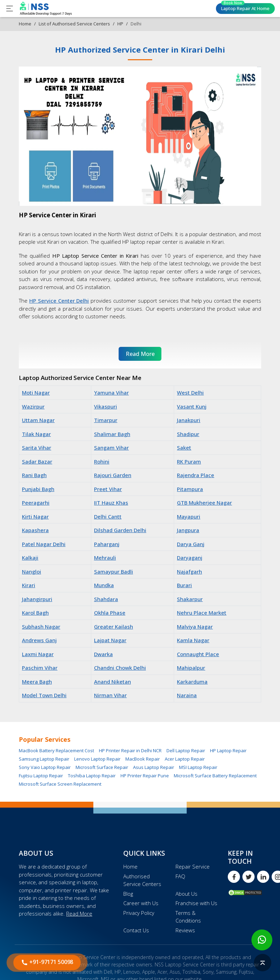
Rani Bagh (34, 475)
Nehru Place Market (202, 613)
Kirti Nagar (35, 516)
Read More (79, 913)
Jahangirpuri (37, 599)
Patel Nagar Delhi (44, 544)
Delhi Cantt (108, 516)
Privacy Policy (139, 913)
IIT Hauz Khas (111, 503)
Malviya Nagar (195, 627)
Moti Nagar (36, 392)
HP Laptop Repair (228, 750)
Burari (184, 585)
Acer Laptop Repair (185, 759)
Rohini (102, 461)
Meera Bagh (37, 682)
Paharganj (107, 544)
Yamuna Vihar (111, 392)
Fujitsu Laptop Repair (41, 776)
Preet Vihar (108, 489)
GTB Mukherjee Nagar (204, 503)
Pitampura (190, 489)
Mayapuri (189, 516)
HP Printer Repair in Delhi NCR (130, 750)
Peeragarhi (36, 503)
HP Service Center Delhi (59, 301)
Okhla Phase (110, 613)
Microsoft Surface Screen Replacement (60, 784)
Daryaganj (190, 558)
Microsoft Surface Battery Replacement (215, 776)
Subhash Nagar (41, 627)
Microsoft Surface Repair (102, 767)
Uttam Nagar (38, 420)
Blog (128, 894)
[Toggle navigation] (10, 9)
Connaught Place (198, 654)
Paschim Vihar (40, 668)
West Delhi (190, 392)
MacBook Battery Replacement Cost (56, 750)
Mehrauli (105, 558)
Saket (184, 448)
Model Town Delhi (44, 695)
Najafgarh (189, 571)
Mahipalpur (191, 668)
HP (120, 24)
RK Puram (189, 461)
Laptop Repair (245, 7)
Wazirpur (33, 406)
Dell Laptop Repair (186, 750)
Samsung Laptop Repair (44, 759)
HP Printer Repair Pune (145, 776)
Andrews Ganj (39, 640)
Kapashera (35, 530)
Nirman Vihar (110, 695)
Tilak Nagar (36, 434)
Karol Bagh (35, 613)
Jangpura (188, 530)
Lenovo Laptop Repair (97, 759)
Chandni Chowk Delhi (120, 668)
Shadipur (188, 434)
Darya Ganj (191, 544)
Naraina (187, 695)
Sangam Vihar (111, 448)
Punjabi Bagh (38, 489)
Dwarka (103, 654)
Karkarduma (192, 682)
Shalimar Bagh (112, 434)
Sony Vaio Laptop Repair (45, 767)
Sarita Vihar (37, 448)
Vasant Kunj (192, 406)
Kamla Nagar (193, 640)
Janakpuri (189, 420)
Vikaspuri (106, 406)
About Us (186, 894)
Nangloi (32, 571)
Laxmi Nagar (38, 654)
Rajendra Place (196, 475)
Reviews (185, 930)
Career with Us (141, 903)
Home (25, 24)
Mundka (104, 585)
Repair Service (193, 866)
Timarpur (106, 420)
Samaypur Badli (114, 571)
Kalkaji (30, 558)
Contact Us (136, 930)
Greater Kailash (114, 627)
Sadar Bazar (37, 461)
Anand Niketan (112, 682)
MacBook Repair (143, 759)
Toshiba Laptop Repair (92, 776)
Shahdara (106, 599)
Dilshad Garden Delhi (120, 530)
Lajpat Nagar (110, 640)
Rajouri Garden (113, 475)
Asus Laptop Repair (154, 767)
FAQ (180, 876)
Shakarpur (190, 599)
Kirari (29, 585)
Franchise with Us (196, 903)
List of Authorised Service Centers (74, 24)
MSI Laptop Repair (198, 767)
